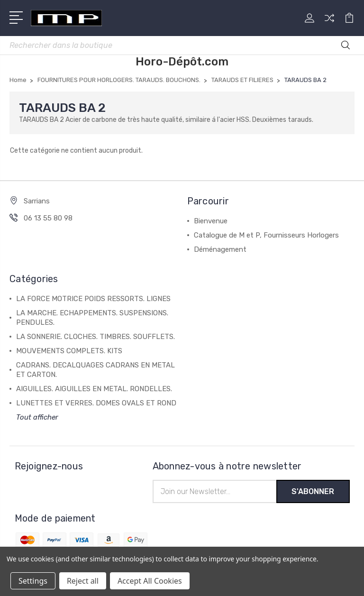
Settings (33, 581)
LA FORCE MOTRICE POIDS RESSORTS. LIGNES (93, 299)
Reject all (83, 581)
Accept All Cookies (150, 581)
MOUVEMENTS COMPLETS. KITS (69, 351)
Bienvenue (211, 221)
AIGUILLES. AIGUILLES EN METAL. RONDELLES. (94, 389)
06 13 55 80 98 (48, 218)
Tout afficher (37, 417)
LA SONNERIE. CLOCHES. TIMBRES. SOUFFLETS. (96, 337)
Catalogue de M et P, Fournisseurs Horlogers (266, 235)
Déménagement (220, 249)
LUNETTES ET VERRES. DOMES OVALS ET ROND (96, 403)
